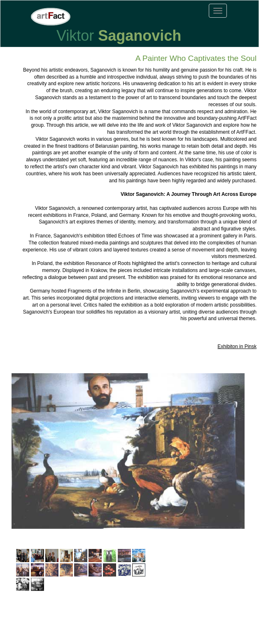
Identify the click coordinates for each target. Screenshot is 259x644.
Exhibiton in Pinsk (237, 346)
